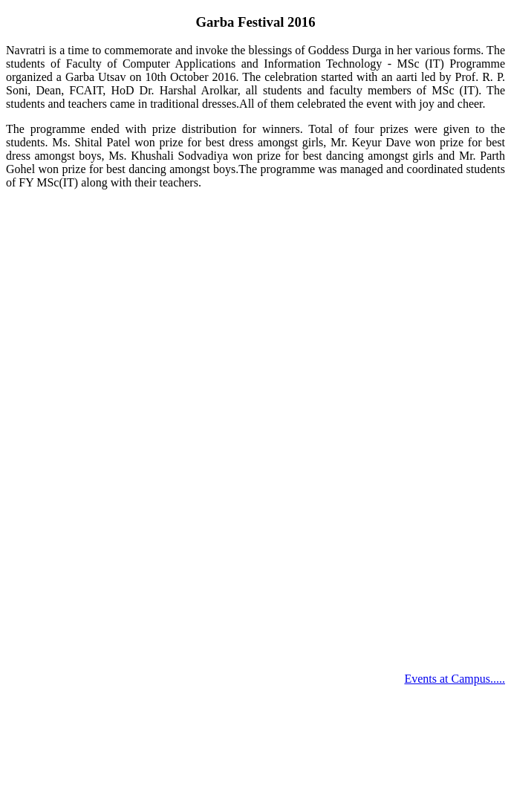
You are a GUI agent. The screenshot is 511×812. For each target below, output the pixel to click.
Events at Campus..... (455, 679)
